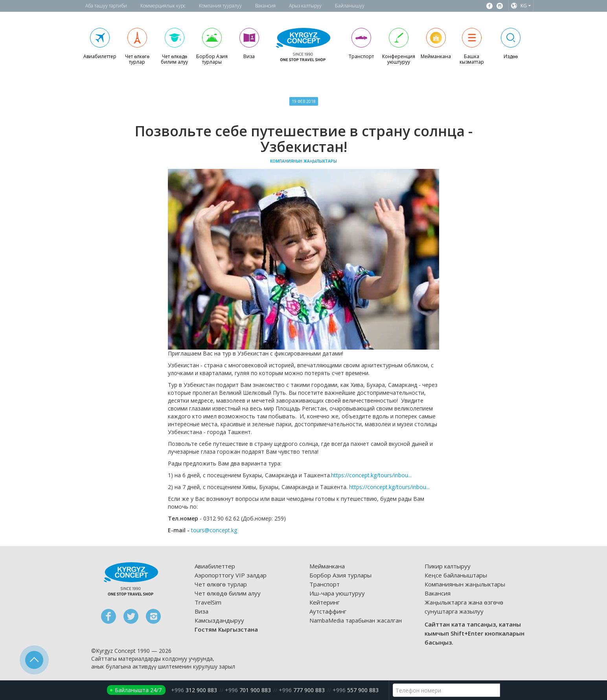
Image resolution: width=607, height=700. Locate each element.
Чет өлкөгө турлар (221, 584)
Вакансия (265, 6)
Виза (201, 611)
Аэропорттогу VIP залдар (231, 575)
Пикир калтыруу (448, 566)
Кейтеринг (325, 602)
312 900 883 (194, 690)
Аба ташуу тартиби (106, 6)
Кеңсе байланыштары (456, 575)
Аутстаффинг (328, 611)
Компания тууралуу (220, 6)
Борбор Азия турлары (340, 575)
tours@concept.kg (214, 530)
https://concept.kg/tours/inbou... (371, 475)
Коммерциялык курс (163, 6)
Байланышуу (350, 6)
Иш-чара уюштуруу (337, 593)
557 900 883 (356, 690)
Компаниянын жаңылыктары (465, 584)
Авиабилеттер (215, 566)
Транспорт (325, 584)
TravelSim (208, 602)
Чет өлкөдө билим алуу (228, 593)
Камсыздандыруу (219, 620)
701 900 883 (248, 690)
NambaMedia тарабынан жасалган (356, 620)
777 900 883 (302, 690)
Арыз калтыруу (305, 6)
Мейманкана (327, 566)
